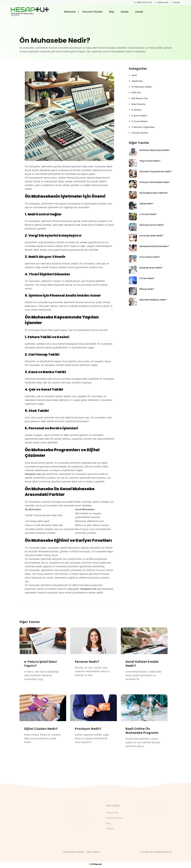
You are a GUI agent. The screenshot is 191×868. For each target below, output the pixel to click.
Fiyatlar (125, 12)
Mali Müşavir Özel (140, 98)
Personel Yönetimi (92, 12)
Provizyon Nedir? (88, 729)
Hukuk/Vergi (137, 81)
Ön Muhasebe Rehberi (142, 87)
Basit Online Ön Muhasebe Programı (142, 731)
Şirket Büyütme (139, 104)
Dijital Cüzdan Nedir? (41, 729)
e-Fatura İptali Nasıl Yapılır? (40, 664)
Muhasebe (70, 12)
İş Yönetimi (137, 110)
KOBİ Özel (136, 93)
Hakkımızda (161, 2)
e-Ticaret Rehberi (140, 121)
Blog (112, 12)
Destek (175, 2)
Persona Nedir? (87, 662)
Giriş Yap (170, 10)
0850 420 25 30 (144, 2)
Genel (134, 75)
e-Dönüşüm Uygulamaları (143, 127)
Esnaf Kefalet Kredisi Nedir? (142, 664)
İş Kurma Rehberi (139, 116)
